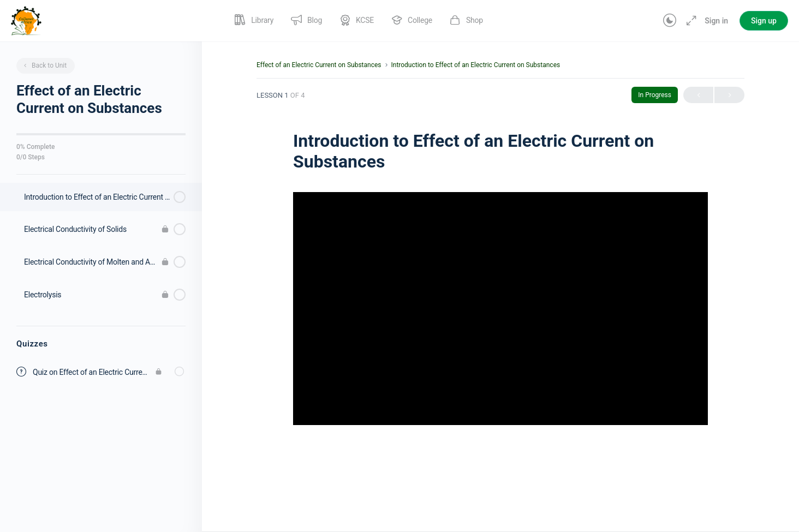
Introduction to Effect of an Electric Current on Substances (475, 65)
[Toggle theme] (670, 21)
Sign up (764, 21)
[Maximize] (689, 21)
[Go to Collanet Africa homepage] (26, 20)
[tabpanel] (500, 326)
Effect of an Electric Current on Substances (319, 65)
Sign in (716, 21)
